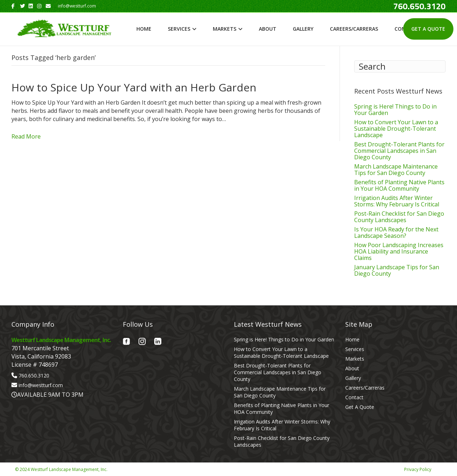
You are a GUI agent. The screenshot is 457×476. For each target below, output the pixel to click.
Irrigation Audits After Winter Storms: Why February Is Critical (397, 201)
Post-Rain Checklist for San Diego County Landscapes (399, 217)
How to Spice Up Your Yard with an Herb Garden (134, 87)
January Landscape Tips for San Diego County (397, 270)
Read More (26, 136)
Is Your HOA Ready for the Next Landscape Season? (396, 232)
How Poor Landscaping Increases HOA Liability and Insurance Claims (399, 251)
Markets (225, 29)
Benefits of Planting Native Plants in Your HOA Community (399, 185)
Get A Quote (428, 29)
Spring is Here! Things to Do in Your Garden (395, 110)
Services (179, 29)
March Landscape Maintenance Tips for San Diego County (396, 170)
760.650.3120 (34, 375)
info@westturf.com (41, 385)
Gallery (303, 29)
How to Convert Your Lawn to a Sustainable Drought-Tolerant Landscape (396, 129)
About (268, 29)
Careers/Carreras (354, 29)
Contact (354, 397)
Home (144, 29)
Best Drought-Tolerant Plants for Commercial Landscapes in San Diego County (399, 151)
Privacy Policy (418, 469)
